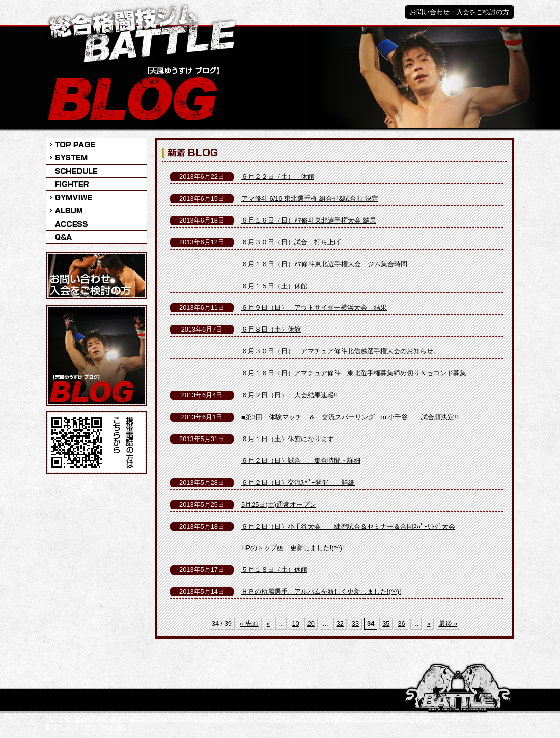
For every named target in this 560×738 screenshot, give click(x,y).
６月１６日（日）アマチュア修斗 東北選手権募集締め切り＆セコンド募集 (354, 373)
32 (340, 624)
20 (311, 624)
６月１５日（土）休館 (274, 286)
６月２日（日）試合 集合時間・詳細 (301, 461)
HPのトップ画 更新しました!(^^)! (292, 548)
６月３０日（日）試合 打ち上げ (291, 242)
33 (355, 624)
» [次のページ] (428, 624)
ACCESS (96, 224)
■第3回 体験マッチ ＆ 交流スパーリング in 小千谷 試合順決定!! (349, 417)
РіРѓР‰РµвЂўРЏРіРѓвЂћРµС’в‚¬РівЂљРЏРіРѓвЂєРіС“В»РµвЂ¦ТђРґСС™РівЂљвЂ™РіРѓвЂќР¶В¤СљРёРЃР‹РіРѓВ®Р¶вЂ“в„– (241, 718)
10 (295, 624)
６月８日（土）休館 (271, 329)
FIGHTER (96, 184)
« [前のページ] (269, 624)
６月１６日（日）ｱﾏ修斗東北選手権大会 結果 (309, 220)
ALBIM (96, 210)
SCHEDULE (96, 171)
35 (386, 624)
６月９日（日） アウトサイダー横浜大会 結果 (314, 307)
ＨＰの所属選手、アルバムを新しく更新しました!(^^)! (321, 592)
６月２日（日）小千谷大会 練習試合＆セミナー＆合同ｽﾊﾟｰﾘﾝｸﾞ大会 (348, 526)
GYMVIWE (96, 197)
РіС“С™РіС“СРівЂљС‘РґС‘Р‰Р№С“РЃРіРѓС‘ (458, 688)
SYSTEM (96, 157)
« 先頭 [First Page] (249, 624)
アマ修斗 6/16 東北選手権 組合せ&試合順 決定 (310, 198)
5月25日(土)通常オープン (279, 504)
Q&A (96, 237)
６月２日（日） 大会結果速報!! (289, 395)
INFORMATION (96, 144)
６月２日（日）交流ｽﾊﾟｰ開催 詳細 (298, 483)
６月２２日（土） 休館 (278, 176)
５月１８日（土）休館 (274, 570)
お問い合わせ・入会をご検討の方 (459, 12)
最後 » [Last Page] (448, 624)
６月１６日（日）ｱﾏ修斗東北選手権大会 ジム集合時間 (324, 264)
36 (401, 624)
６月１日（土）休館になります (288, 439)
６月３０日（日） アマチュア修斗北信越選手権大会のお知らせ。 (341, 351)
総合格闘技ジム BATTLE (142, 34)
